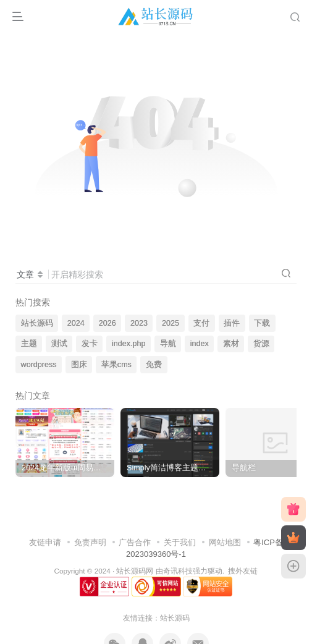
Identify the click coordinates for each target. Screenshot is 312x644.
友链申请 (45, 542)
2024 (76, 323)
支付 (201, 323)
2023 (139, 323)
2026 (108, 323)
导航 (168, 344)
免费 (154, 365)
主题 (29, 344)
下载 (262, 323)
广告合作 (135, 542)
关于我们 (180, 542)
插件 (232, 323)
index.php (129, 344)
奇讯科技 (178, 571)
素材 (231, 344)
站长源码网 (135, 571)
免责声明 (90, 542)
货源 (261, 344)
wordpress (39, 365)
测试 (59, 344)
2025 (171, 323)
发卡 (90, 344)
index (200, 344)
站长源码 (37, 323)
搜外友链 (243, 571)
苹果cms (116, 365)
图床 (79, 365)
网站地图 (225, 542)
